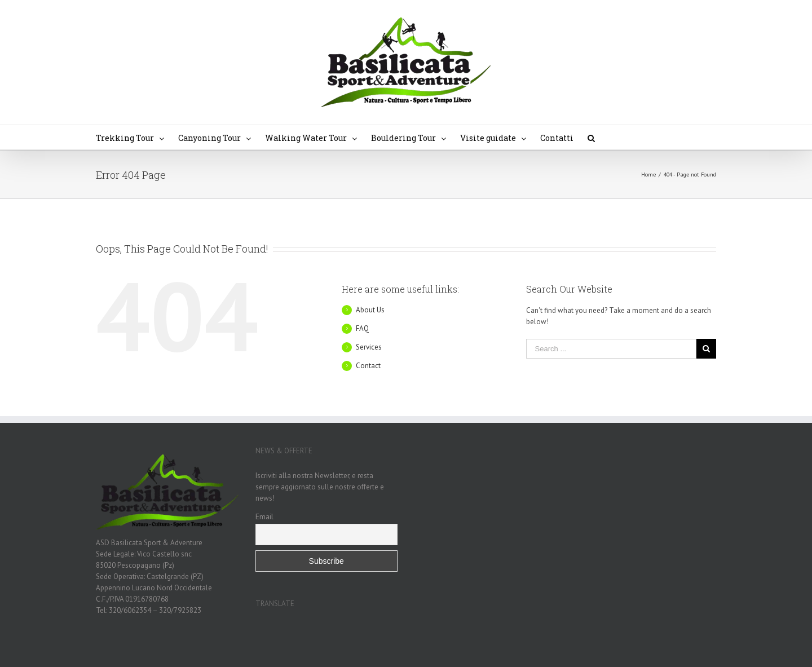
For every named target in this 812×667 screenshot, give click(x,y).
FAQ (362, 328)
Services (369, 347)
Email (264, 516)
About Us (370, 310)
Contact (368, 366)
